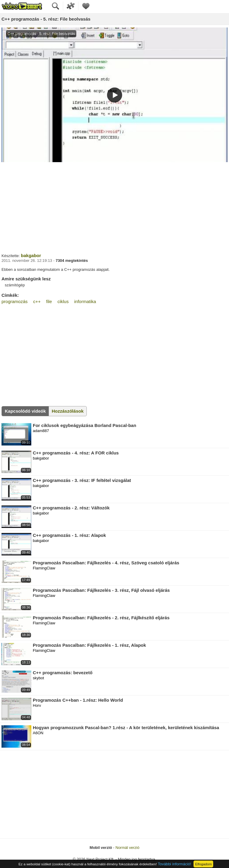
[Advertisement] (114, 207)
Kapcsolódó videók (25, 411)
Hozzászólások (68, 411)
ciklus (63, 301)
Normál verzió (127, 848)
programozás (15, 301)
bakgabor (31, 255)
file (49, 301)
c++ (37, 301)
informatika (85, 301)
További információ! (174, 864)
